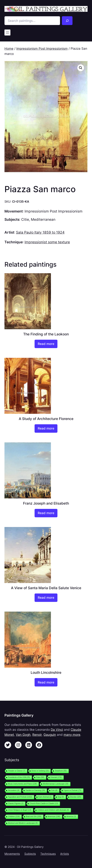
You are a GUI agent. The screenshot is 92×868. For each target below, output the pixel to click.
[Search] (67, 21)
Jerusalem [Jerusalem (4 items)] (14, 790)
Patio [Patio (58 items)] (40, 777)
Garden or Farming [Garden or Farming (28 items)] (35, 790)
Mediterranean (43, 219)
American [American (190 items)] (54, 817)
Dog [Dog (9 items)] (61, 797)
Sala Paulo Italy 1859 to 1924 (40, 232)
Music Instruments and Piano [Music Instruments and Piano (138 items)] (22, 784)
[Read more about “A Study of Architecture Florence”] (46, 428)
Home (9, 49)
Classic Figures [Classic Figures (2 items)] (16, 803)
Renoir (37, 735)
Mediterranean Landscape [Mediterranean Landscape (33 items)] (56, 784)
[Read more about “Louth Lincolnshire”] (46, 682)
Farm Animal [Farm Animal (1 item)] (45, 797)
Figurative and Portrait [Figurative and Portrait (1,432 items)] (20, 797)
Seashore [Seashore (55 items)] (61, 771)
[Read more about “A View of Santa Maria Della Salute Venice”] (46, 598)
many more (72, 735)
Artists (65, 854)
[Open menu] (7, 32)
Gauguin (50, 735)
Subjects (30, 854)
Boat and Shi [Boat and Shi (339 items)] (34, 817)
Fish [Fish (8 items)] (54, 790)
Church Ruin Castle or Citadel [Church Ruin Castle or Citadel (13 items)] (44, 803)
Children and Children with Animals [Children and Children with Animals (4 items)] (53, 810)
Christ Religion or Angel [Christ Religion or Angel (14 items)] (20, 810)
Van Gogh (23, 735)
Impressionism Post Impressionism (42, 49)
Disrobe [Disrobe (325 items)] (76, 797)
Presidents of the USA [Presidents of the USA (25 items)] (19, 777)
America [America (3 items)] (71, 817)
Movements (12, 854)
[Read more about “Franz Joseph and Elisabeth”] (46, 513)
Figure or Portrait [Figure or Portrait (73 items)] (72, 790)
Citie (25, 219)
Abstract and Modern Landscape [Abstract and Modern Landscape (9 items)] (23, 823)
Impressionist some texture (47, 242)
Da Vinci (57, 730)
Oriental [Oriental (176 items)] (56, 777)
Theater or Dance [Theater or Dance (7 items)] (17, 771)
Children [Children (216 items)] (14, 817)
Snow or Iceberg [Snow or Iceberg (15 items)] (40, 771)
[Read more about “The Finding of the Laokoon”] (46, 344)
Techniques (48, 854)
